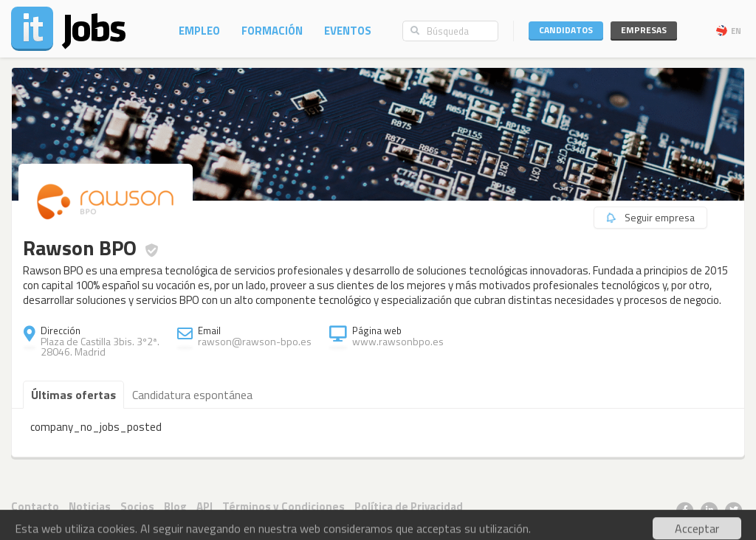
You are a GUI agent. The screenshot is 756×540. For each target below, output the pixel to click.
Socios (137, 506)
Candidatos (566, 30)
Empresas (644, 30)
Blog (175, 506)
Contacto (35, 506)
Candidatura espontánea (192, 395)
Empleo (199, 31)
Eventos (348, 31)
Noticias (90, 506)
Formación (272, 31)
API (205, 506)
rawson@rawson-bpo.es (255, 341)
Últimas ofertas (73, 395)
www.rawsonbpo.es (398, 341)
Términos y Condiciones (283, 506)
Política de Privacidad (409, 506)
